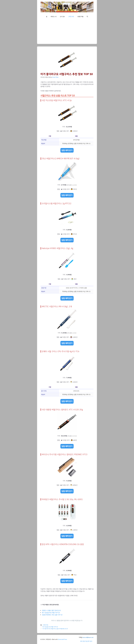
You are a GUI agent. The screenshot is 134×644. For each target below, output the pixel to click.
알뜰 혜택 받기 (67, 150)
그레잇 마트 (71, 17)
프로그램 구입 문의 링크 (86, 641)
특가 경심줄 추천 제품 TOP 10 (51, 613)
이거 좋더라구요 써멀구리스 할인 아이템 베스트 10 (55, 629)
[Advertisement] (67, 32)
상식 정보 (62, 17)
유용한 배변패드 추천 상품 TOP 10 (52, 615)
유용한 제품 (80, 17)
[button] (87, 17)
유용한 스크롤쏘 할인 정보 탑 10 (51, 610)
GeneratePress (63, 639)
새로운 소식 (54, 17)
